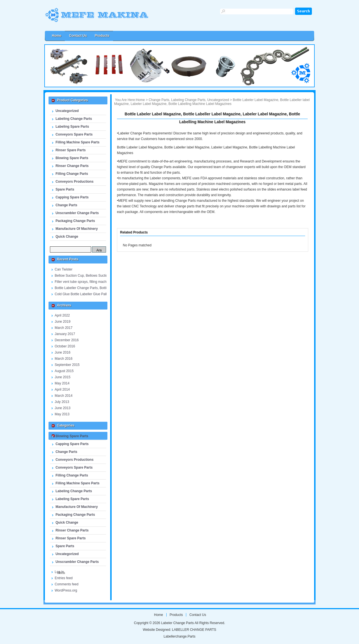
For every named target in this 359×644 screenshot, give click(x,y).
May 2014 (62, 383)
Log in (59, 572)
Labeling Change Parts (74, 119)
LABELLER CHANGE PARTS (194, 630)
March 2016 (64, 359)
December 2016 (67, 340)
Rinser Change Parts (72, 166)
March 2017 (64, 328)
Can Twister (64, 269)
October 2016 (65, 346)
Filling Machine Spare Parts (78, 142)
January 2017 (65, 334)
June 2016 (63, 352)
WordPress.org (66, 590)
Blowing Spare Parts (72, 158)
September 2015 (67, 365)
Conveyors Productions (74, 182)
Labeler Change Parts (108, 18)
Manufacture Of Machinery (77, 229)
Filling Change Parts (72, 174)
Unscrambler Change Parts (77, 213)
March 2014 (64, 396)
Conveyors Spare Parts (74, 134)
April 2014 (62, 389)
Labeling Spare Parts (72, 127)
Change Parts (66, 205)
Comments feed (67, 584)
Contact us (78, 36)
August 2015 (64, 371)
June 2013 (63, 408)
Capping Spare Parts (72, 197)
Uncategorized (67, 111)
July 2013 (62, 402)
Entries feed (64, 578)
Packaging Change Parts (75, 221)
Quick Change (67, 237)
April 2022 (62, 315)
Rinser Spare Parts (71, 150)
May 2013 (62, 414)
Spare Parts (65, 189)
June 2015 (63, 377)
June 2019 (63, 322)
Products (102, 36)
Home (140, 100)
